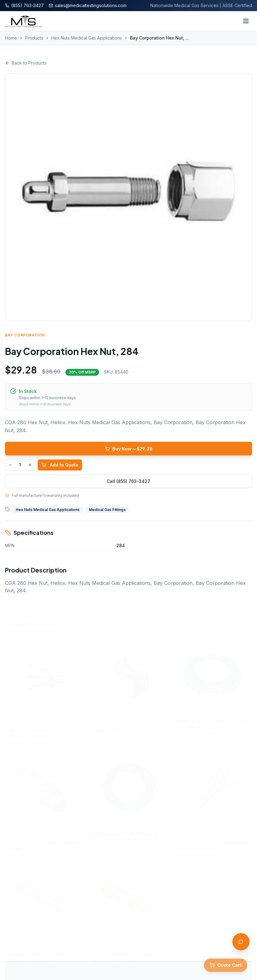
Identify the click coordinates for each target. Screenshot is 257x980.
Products (34, 38)
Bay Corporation (25, 335)
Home (11, 38)
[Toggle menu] (246, 21)
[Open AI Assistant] (241, 942)
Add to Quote (60, 465)
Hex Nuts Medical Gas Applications (87, 38)
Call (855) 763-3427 (128, 481)
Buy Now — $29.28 (129, 449)
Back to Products (26, 63)
